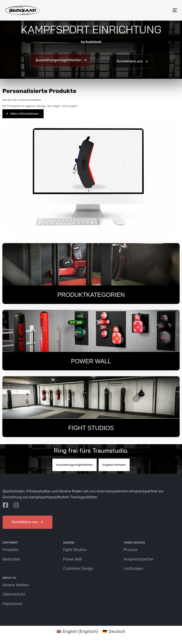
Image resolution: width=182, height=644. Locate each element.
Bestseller (11, 559)
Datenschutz (14, 594)
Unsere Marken (16, 585)
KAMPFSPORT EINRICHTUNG (91, 29)
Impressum (12, 604)
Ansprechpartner (139, 559)
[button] (27, 522)
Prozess (131, 550)
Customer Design (78, 568)
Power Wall (72, 559)
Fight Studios (75, 550)
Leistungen (134, 568)
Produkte (11, 550)
